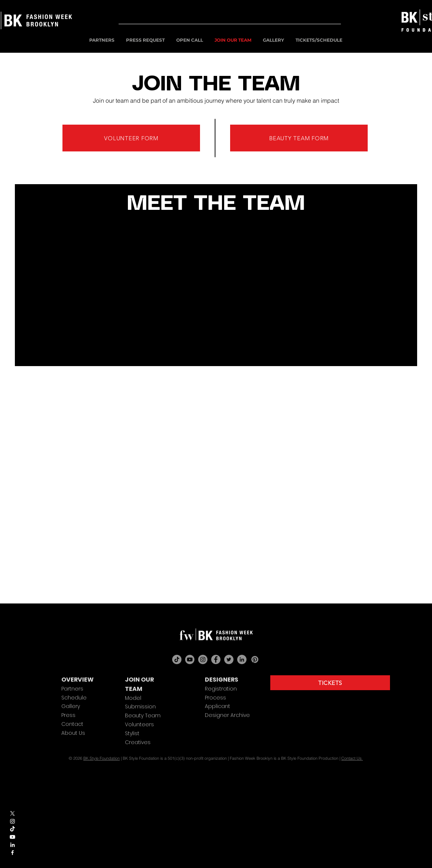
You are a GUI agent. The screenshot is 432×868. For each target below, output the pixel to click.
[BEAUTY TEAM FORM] (299, 138)
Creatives (138, 742)
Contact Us (352, 758)
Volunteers (139, 724)
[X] (12, 813)
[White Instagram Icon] (12, 821)
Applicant (217, 706)
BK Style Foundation (101, 758)
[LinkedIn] (242, 659)
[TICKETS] (330, 683)
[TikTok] (12, 829)
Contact (72, 724)
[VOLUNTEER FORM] (131, 138)
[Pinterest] (255, 659)
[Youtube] (12, 837)
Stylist (132, 733)
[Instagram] (203, 659)
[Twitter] (229, 659)
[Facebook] (216, 659)
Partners (72, 689)
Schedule (74, 698)
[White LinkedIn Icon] (12, 845)
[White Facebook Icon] (12, 853)
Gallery (71, 706)
